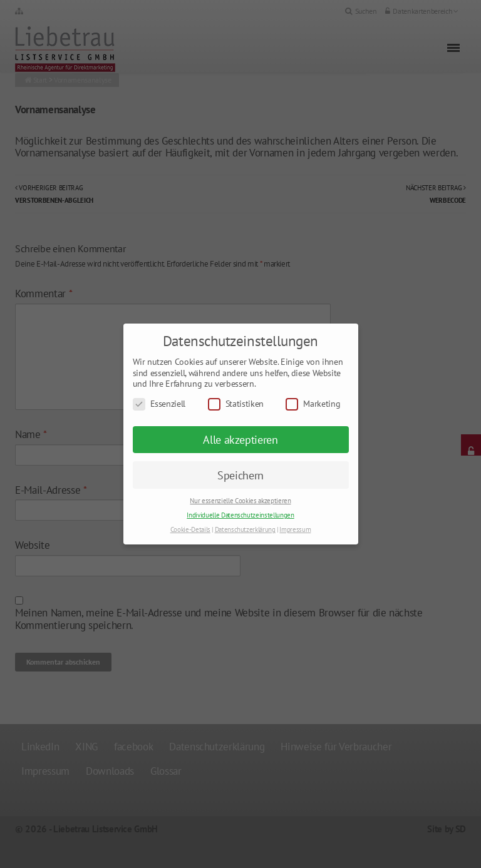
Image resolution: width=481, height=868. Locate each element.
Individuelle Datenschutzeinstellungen (240, 515)
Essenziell (159, 404)
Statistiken (236, 404)
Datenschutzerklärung (245, 529)
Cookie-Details (190, 529)
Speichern (240, 475)
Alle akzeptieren (240, 440)
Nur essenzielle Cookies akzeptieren (240, 501)
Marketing (313, 404)
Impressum (295, 529)
